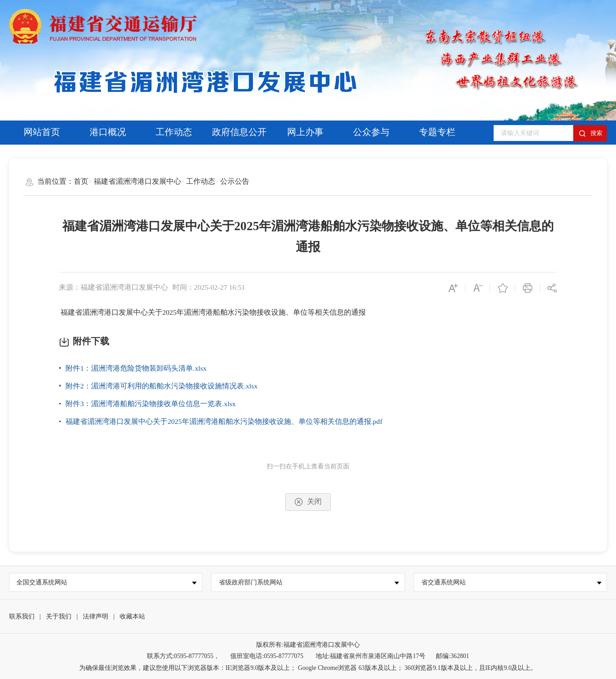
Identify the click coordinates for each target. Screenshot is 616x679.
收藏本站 (132, 616)
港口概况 (108, 132)
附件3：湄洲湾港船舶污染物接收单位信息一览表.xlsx (151, 404)
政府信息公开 (239, 132)
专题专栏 (437, 132)
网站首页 (42, 132)
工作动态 (174, 132)
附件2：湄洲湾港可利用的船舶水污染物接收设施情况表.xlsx (162, 386)
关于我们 (59, 616)
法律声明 (96, 616)
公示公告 (235, 181)
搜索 (591, 133)
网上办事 (305, 132)
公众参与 (371, 132)
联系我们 (22, 616)
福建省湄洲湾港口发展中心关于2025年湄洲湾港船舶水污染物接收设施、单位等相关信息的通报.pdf (224, 421)
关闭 (308, 502)
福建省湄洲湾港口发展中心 (137, 181)
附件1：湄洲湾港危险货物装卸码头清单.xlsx (136, 368)
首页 (81, 181)
